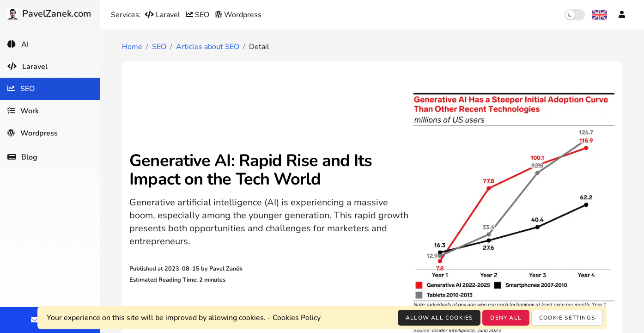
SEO (198, 15)
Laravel (163, 15)
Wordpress (238, 15)
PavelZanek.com (49, 14)
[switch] (575, 15)
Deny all (506, 318)
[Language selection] (600, 15)
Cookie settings (567, 318)
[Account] (622, 15)
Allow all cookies (439, 318)
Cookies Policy (297, 318)
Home (132, 47)
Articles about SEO (208, 47)
